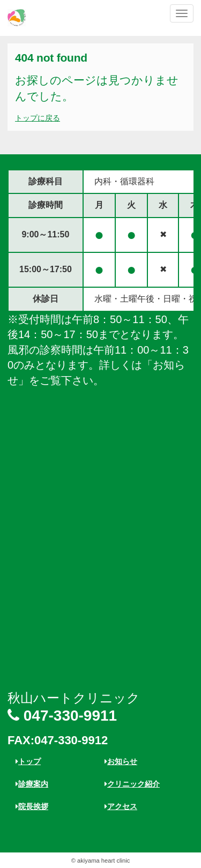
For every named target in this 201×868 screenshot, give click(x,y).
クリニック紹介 (132, 784)
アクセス (121, 806)
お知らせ (121, 761)
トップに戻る (38, 118)
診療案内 (32, 784)
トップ (28, 761)
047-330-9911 (62, 716)
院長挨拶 (32, 806)
